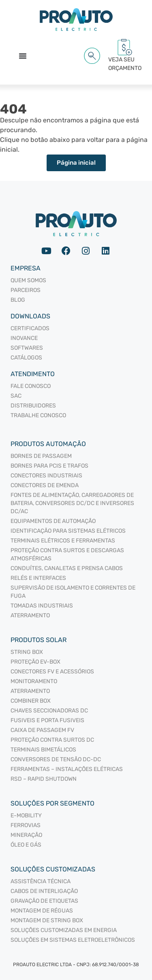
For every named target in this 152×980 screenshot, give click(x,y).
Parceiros (26, 290)
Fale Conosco (31, 386)
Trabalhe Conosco (38, 415)
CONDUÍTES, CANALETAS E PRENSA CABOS (67, 568)
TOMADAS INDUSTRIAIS (42, 606)
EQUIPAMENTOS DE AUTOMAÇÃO (53, 521)
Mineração (26, 835)
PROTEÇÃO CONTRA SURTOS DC (52, 740)
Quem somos (28, 280)
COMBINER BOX (31, 701)
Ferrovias (26, 825)
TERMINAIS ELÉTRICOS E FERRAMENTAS (63, 541)
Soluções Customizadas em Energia (64, 930)
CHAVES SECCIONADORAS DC (49, 711)
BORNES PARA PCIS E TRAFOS (49, 466)
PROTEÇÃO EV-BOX (35, 662)
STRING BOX (27, 652)
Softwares (27, 348)
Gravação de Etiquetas (44, 901)
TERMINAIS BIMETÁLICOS (43, 750)
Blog (18, 300)
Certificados (30, 328)
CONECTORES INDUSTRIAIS (46, 476)
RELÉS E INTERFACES (38, 578)
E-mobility (26, 816)
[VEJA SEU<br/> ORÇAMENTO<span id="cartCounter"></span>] (125, 47)
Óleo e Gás (26, 845)
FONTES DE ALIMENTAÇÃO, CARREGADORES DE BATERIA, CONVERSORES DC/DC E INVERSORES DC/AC (72, 503)
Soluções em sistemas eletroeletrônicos (73, 940)
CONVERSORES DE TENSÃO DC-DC (56, 759)
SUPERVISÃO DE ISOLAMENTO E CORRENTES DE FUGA (73, 592)
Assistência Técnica (41, 881)
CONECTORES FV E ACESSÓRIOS (52, 672)
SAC (16, 396)
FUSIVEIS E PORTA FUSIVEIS (47, 720)
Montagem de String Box (47, 920)
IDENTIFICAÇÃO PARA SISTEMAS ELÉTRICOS (68, 531)
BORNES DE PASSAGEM (41, 456)
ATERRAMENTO (30, 615)
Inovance (24, 338)
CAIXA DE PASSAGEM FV (42, 730)
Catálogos (26, 358)
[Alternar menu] (23, 56)
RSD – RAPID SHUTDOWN (44, 779)
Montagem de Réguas (42, 911)
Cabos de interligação (44, 891)
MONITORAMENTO (34, 681)
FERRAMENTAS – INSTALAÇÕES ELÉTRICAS (67, 769)
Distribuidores (33, 406)
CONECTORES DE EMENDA (45, 485)
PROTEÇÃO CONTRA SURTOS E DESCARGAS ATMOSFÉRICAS (67, 554)
